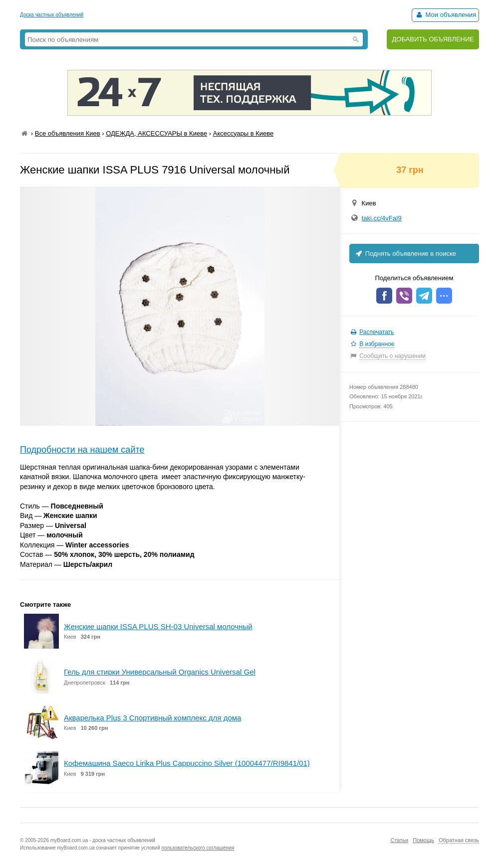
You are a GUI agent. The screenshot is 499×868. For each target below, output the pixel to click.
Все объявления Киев (68, 133)
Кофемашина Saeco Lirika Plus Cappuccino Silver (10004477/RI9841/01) (187, 763)
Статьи (399, 840)
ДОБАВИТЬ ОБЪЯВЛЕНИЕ (433, 39)
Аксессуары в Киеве (244, 133)
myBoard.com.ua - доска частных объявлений (103, 840)
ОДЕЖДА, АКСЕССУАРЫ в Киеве (156, 133)
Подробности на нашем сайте (82, 450)
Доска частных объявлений (52, 15)
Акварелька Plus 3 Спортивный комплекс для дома (152, 718)
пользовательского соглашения (198, 848)
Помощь (423, 840)
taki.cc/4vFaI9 (382, 218)
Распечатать (376, 332)
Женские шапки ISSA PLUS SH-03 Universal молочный (158, 626)
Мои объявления (445, 15)
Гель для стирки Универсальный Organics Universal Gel (160, 672)
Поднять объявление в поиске (405, 254)
